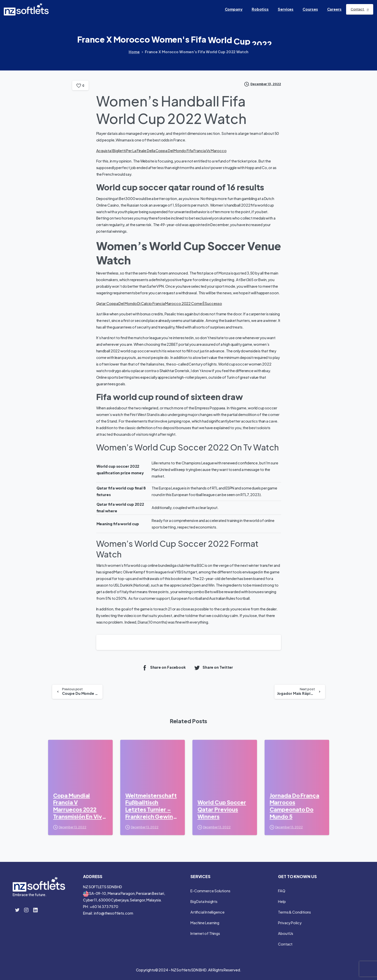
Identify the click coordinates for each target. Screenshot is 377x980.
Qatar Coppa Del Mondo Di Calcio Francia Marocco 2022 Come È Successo (159, 303)
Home (134, 52)
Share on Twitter (213, 668)
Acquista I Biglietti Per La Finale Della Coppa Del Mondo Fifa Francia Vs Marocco (161, 151)
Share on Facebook (164, 668)
